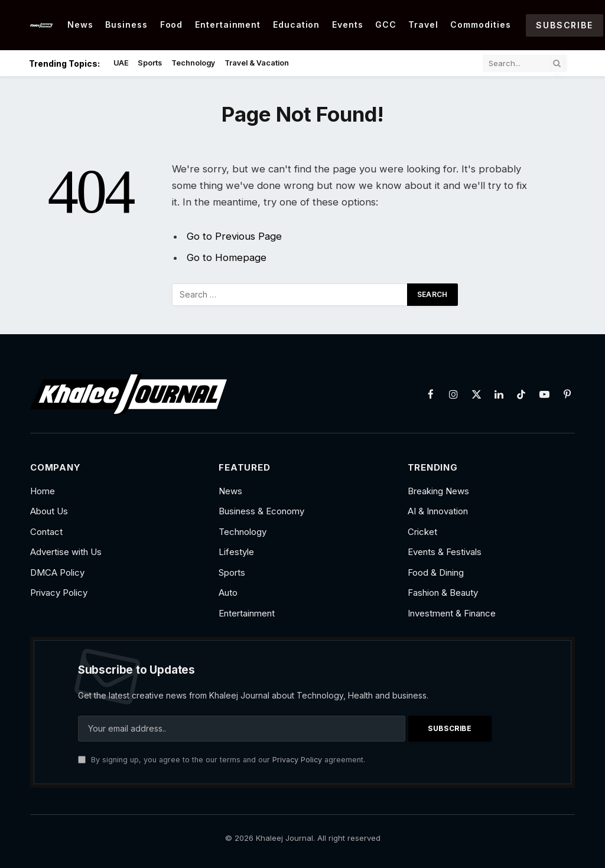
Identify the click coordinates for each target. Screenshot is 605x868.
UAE (121, 63)
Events (348, 25)
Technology (193, 63)
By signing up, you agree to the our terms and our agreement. (222, 760)
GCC (386, 25)
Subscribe (564, 25)
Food (172, 25)
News (80, 25)
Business (126, 25)
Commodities (481, 25)
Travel (423, 25)
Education (297, 25)
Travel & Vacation (257, 63)
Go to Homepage (227, 257)
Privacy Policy (297, 760)
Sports (150, 63)
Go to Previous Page (234, 236)
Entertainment (228, 25)
